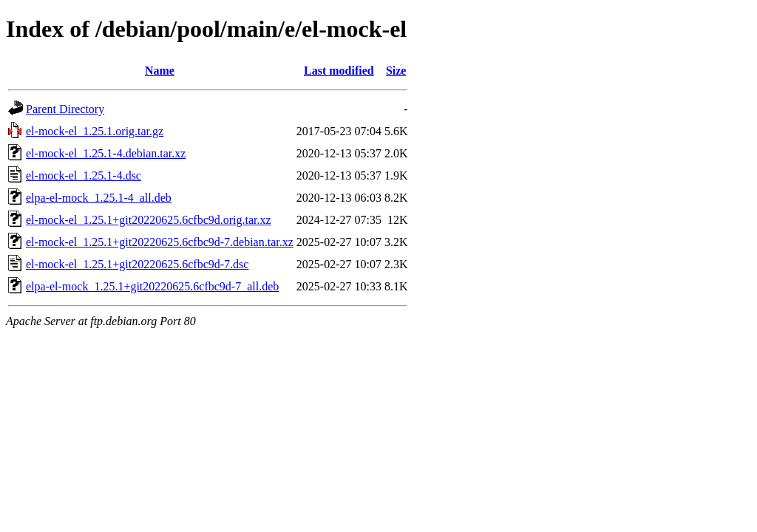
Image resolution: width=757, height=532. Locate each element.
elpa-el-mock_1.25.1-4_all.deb (99, 198)
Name (160, 71)
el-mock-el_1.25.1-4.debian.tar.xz (106, 153)
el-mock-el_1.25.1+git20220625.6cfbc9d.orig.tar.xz (149, 220)
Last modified (339, 71)
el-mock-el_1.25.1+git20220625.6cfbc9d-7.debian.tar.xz (160, 242)
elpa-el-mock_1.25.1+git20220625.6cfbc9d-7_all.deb (152, 286)
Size (396, 71)
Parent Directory (65, 109)
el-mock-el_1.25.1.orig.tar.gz (95, 131)
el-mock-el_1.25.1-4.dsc (84, 175)
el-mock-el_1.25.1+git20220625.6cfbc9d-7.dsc (137, 264)
